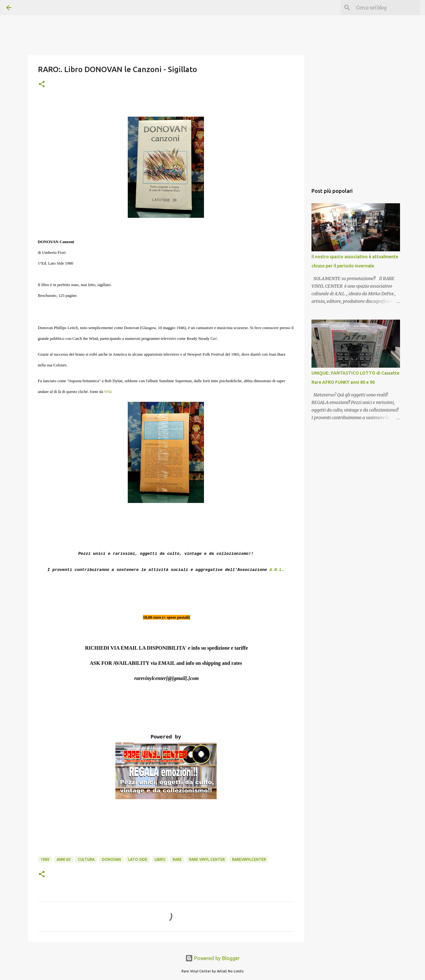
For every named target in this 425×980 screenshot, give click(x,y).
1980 (45, 859)
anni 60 (64, 859)
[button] (42, 85)
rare (177, 859)
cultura (86, 859)
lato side (138, 859)
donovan (111, 859)
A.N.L (276, 570)
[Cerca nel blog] (387, 8)
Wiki (108, 392)
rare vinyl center (207, 859)
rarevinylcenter (249, 859)
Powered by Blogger (212, 958)
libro (160, 859)
